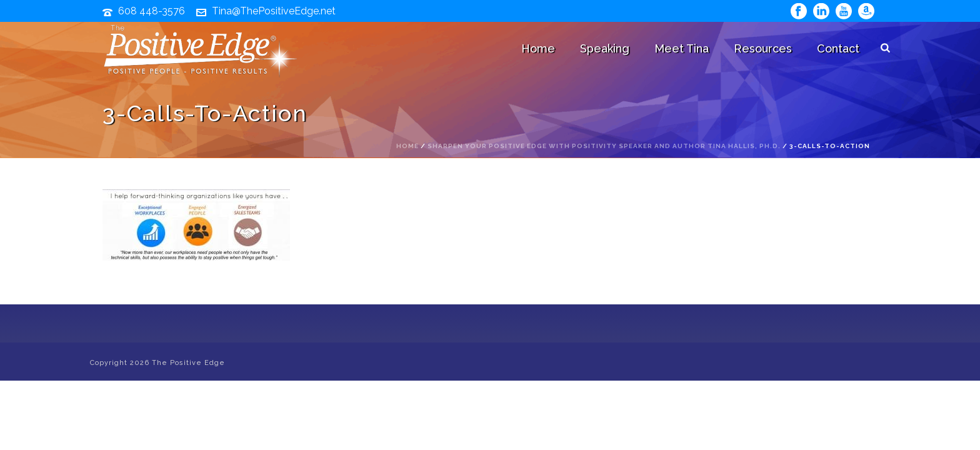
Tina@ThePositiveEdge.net (274, 11)
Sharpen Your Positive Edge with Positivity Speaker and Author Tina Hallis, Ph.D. (604, 146)
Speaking (605, 48)
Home (538, 48)
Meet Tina (682, 48)
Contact (838, 48)
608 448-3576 (152, 11)
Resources (763, 48)
